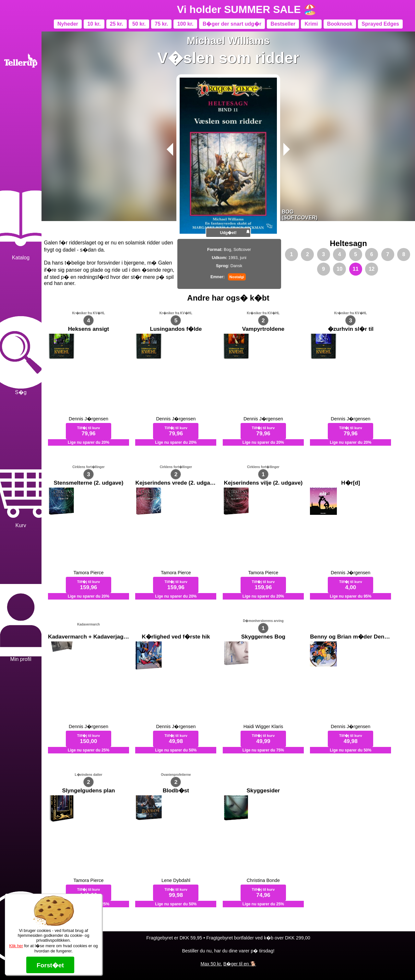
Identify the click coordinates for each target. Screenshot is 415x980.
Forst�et (50, 965)
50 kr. (139, 24)
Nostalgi (237, 277)
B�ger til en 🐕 (240, 964)
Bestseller (283, 24)
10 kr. (94, 24)
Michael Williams (228, 41)
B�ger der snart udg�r (232, 24)
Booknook (340, 24)
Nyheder (68, 24)
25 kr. (117, 24)
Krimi (311, 24)
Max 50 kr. (211, 964)
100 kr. (185, 24)
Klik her (16, 946)
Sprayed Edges (380, 24)
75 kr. (161, 24)
